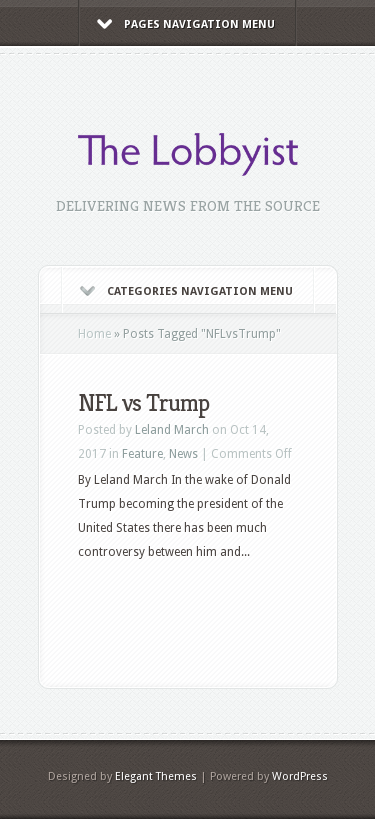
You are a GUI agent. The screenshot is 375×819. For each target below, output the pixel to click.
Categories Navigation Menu (186, 291)
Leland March (172, 430)
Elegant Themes (156, 776)
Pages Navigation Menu (186, 24)
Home (94, 334)
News (183, 454)
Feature (142, 454)
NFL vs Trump (143, 403)
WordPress (300, 776)
